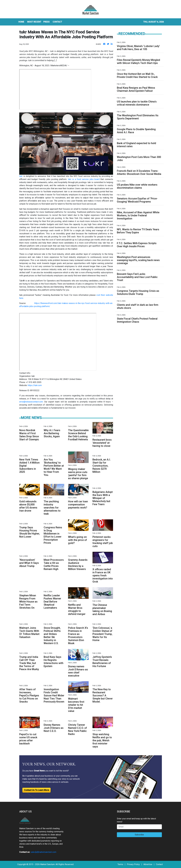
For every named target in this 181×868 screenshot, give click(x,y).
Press (46, 22)
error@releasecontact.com (31, 402)
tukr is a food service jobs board (84, 179)
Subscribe (139, 835)
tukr (21, 176)
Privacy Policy (133, 864)
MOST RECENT (34, 22)
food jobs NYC (55, 89)
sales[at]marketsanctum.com (43, 852)
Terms (120, 864)
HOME (21, 22)
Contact (159, 864)
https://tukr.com (35, 385)
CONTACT (57, 22)
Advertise (148, 864)
